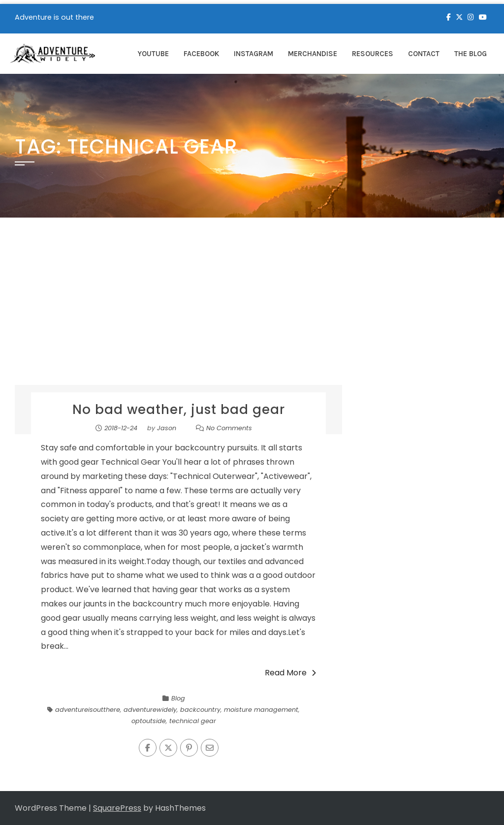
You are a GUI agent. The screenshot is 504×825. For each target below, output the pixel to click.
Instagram (253, 54)
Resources (373, 54)
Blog (178, 698)
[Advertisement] (252, 311)
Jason (167, 428)
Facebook (201, 54)
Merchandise (313, 54)
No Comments (229, 428)
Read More (290, 673)
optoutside (149, 721)
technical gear (193, 721)
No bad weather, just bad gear (179, 410)
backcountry (200, 710)
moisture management (261, 710)
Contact (424, 54)
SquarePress (117, 808)
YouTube (153, 54)
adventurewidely (150, 710)
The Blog (471, 54)
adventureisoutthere (88, 710)
